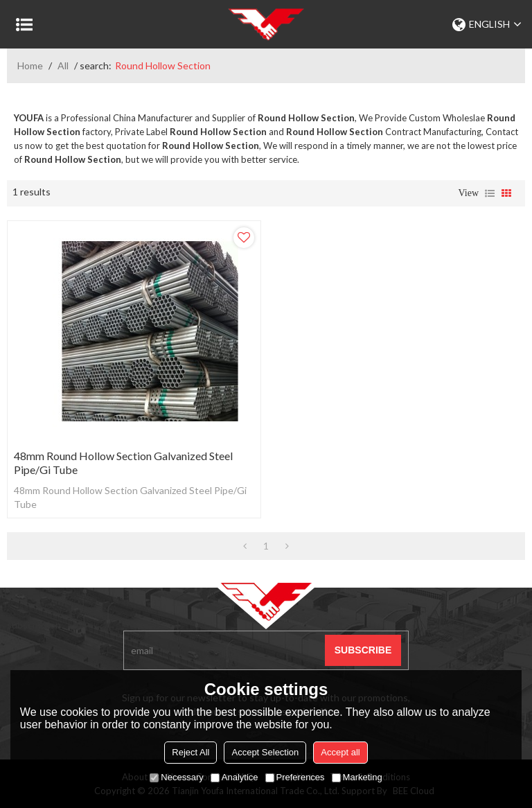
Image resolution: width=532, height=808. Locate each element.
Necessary (176, 777)
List (490, 193)
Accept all (340, 752)
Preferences (295, 777)
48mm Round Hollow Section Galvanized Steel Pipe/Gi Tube (123, 463)
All (63, 65)
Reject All (190, 752)
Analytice (234, 777)
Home (30, 65)
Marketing (357, 777)
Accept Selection (265, 752)
